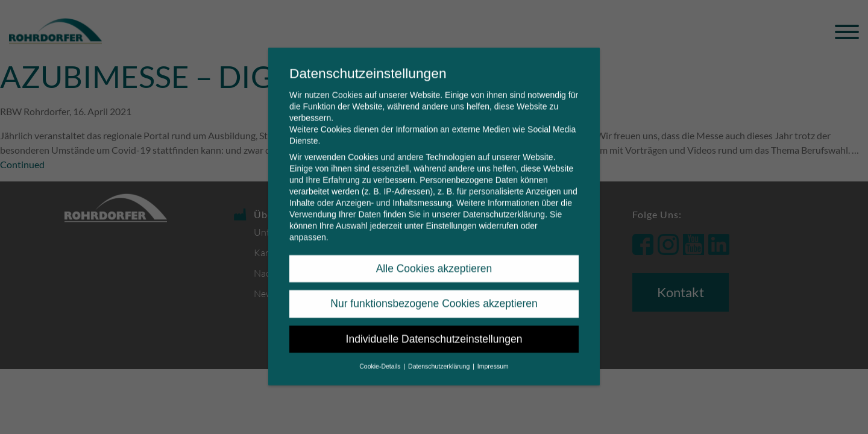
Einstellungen (451, 216)
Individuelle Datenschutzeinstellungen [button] (434, 330)
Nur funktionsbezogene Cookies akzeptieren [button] (434, 294)
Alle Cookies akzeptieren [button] (434, 259)
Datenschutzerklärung (504, 205)
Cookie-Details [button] (381, 357)
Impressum (493, 357)
